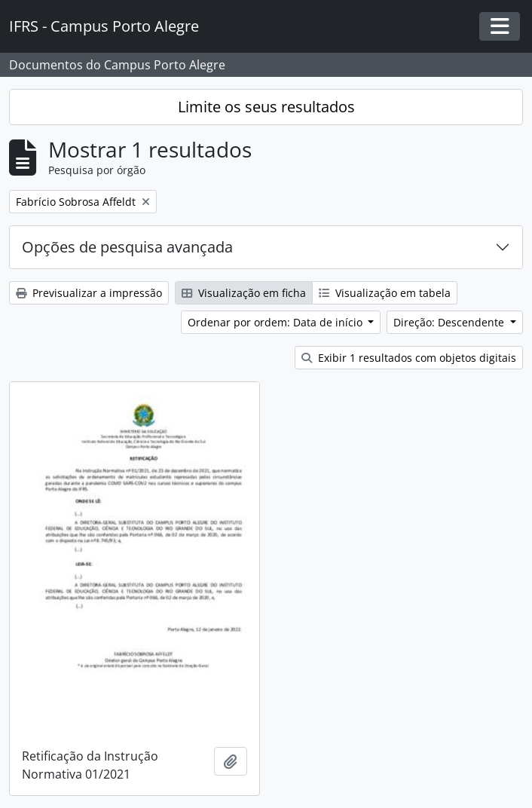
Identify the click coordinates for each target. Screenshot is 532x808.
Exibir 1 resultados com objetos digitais (409, 358)
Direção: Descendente (450, 322)
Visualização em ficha (244, 293)
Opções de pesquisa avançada (127, 247)
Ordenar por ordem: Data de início (277, 322)
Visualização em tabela (385, 293)
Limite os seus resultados (266, 107)
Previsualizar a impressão (89, 293)
